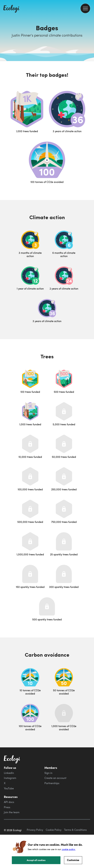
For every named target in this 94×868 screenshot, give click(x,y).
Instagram (10, 778)
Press (7, 807)
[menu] (85, 8)
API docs (9, 802)
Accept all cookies (36, 860)
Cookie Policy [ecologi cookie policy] (54, 830)
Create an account (55, 778)
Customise (73, 860)
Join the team (12, 812)
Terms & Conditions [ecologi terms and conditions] (75, 830)
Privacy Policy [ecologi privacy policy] (35, 830)
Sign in (48, 773)
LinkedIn (9, 773)
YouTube (9, 788)
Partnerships (52, 783)
